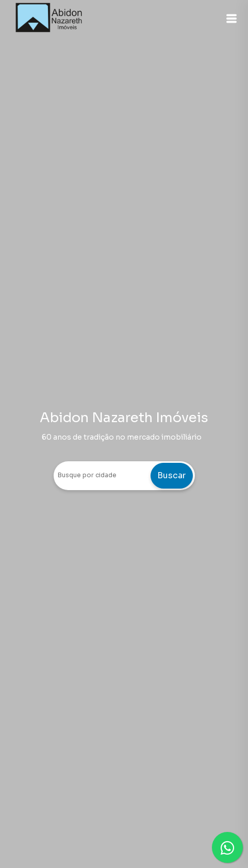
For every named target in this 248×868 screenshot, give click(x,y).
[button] (232, 19)
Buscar (171, 475)
